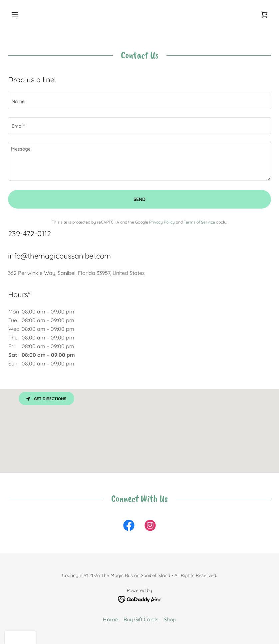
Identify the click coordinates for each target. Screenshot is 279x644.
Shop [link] (170, 619)
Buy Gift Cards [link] (141, 619)
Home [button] (111, 619)
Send (139, 199)
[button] (28, 15)
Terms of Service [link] (199, 222)
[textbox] (139, 101)
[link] (264, 15)
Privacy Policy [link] (162, 222)
